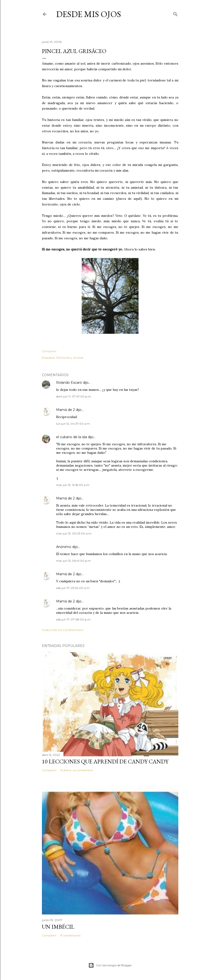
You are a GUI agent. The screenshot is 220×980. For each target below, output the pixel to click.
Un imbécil (58, 927)
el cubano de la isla (72, 437)
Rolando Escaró (69, 383)
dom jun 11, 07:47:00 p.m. (74, 396)
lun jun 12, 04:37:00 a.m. (73, 424)
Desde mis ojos (89, 14)
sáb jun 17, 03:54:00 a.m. (73, 588)
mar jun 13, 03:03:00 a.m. (74, 533)
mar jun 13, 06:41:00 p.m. (74, 561)
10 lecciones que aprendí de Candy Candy (105, 761)
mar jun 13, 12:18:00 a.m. (73, 485)
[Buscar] (175, 13)
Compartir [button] (49, 351)
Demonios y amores (70, 358)
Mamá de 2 (65, 410)
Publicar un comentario (63, 630)
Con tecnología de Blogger (110, 965)
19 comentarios (70, 935)
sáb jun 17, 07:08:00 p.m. (74, 619)
